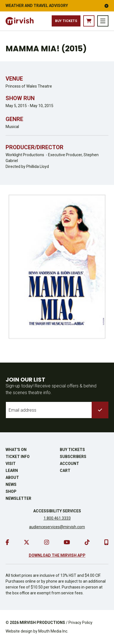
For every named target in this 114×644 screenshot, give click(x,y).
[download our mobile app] (106, 542)
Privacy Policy (80, 623)
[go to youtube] (67, 542)
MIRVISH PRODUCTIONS (42, 623)
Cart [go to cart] (65, 471)
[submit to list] (100, 410)
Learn (12, 471)
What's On (16, 450)
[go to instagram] (47, 542)
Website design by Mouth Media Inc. (37, 631)
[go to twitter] (27, 542)
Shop (11, 491)
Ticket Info (18, 457)
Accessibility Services (57, 511)
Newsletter (18, 498)
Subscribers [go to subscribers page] (73, 457)
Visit (11, 464)
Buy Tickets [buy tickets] (66, 21)
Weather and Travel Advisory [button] (57, 6)
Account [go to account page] (69, 464)
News (11, 484)
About (12, 477)
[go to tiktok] (87, 542)
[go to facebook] (7, 542)
